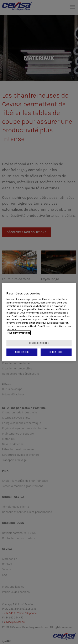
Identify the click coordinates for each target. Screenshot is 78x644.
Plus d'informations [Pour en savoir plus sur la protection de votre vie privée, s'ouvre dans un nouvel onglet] (19, 333)
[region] (39, 322)
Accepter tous (22, 352)
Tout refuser (56, 352)
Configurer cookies (39, 343)
